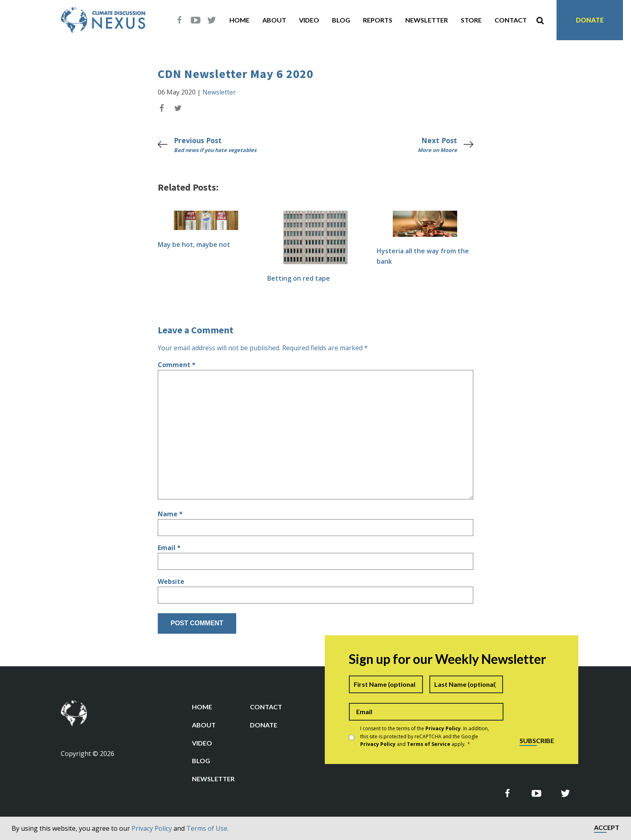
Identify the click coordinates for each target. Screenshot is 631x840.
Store (471, 20)
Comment (177, 365)
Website (171, 581)
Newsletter (427, 20)
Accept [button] (607, 828)
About (274, 20)
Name (170, 514)
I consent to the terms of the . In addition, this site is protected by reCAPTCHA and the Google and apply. (425, 736)
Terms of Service (429, 744)
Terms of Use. (207, 828)
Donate (590, 20)
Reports (378, 20)
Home (239, 20)
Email (169, 548)
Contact (511, 20)
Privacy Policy (152, 828)
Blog (341, 20)
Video (309, 20)
